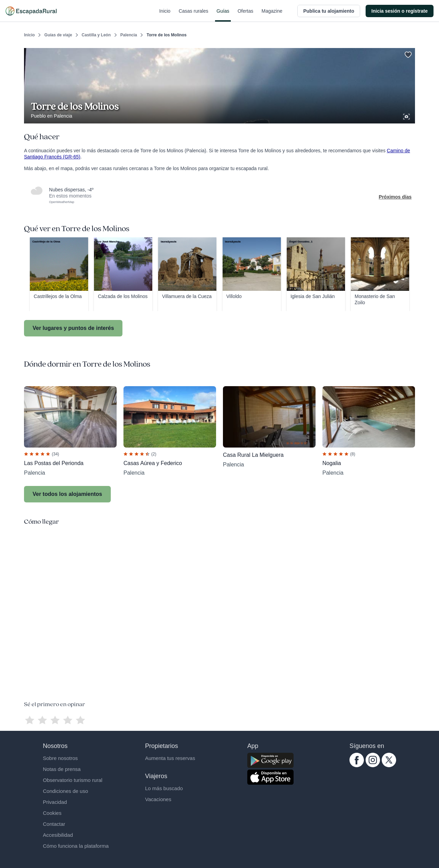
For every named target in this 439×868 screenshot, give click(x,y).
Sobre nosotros (60, 758)
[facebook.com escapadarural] (357, 765)
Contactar (54, 824)
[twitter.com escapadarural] (389, 765)
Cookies (52, 813)
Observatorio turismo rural (73, 780)
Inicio (165, 15)
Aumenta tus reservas (170, 758)
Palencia (129, 35)
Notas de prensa (62, 769)
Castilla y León (96, 35)
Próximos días (395, 197)
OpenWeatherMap (62, 202)
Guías (223, 15)
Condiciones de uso (66, 791)
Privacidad (55, 802)
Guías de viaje (58, 35)
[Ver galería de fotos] (407, 116)
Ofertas (246, 15)
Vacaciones (158, 799)
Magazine (272, 15)
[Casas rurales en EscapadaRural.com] (31, 11)
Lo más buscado (164, 788)
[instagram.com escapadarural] (373, 765)
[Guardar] (407, 53)
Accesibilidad (58, 835)
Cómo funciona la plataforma (76, 846)
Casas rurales (193, 15)
